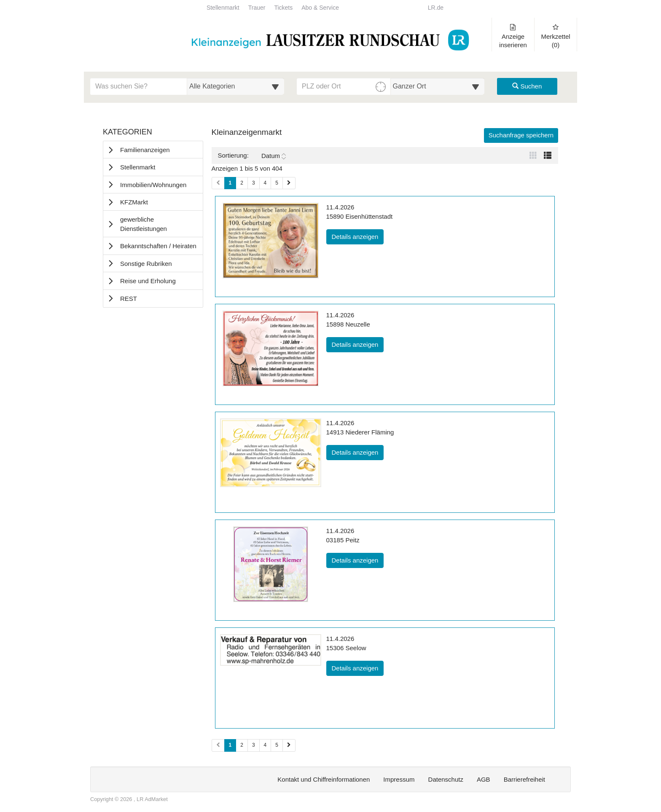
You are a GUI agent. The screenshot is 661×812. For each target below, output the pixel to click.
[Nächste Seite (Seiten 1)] (289, 183)
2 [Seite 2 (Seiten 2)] (242, 745)
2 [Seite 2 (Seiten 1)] (242, 183)
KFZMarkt (134, 202)
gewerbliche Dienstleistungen (144, 224)
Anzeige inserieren (513, 36)
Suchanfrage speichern (521, 135)
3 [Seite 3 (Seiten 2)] (254, 745)
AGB (484, 779)
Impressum (399, 779)
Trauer (257, 8)
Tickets (283, 8)
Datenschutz (446, 779)
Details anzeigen (358, 236)
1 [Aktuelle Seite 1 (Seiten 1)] (230, 182)
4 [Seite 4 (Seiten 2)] (265, 745)
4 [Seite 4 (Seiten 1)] (265, 183)
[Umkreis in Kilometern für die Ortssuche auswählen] (438, 86)
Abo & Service (320, 8)
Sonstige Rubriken (146, 264)
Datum (274, 156)
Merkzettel (556, 36)
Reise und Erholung (148, 281)
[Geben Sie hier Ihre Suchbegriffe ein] (139, 86)
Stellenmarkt (223, 8)
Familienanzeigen (145, 150)
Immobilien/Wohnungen (153, 185)
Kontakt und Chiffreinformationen (324, 779)
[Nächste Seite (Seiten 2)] (289, 745)
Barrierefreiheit (524, 779)
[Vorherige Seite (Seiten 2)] (218, 745)
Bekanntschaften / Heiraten (158, 246)
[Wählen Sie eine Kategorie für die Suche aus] (236, 86)
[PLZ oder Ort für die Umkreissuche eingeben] (344, 86)
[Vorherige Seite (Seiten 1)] (218, 183)
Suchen (527, 86)
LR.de (436, 8)
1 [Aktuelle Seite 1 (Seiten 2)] (230, 745)
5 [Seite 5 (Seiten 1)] (277, 183)
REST (129, 299)
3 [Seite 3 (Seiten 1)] (254, 183)
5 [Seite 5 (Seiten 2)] (277, 745)
